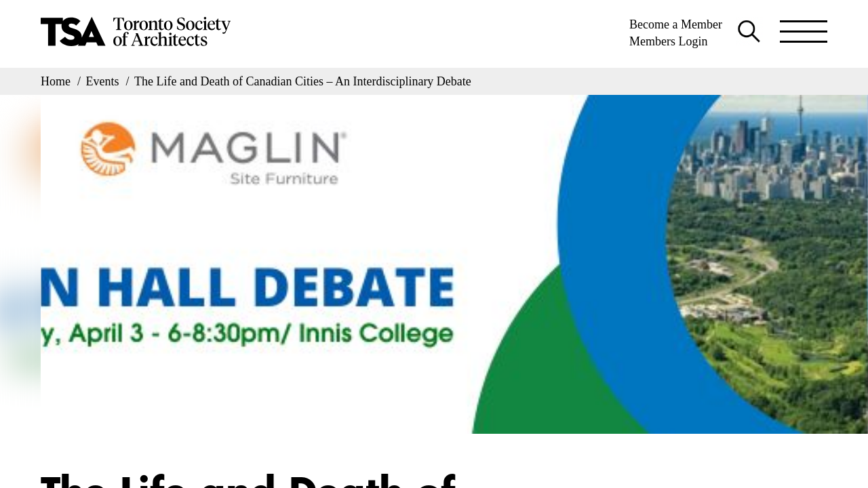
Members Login (668, 41)
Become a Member (676, 24)
